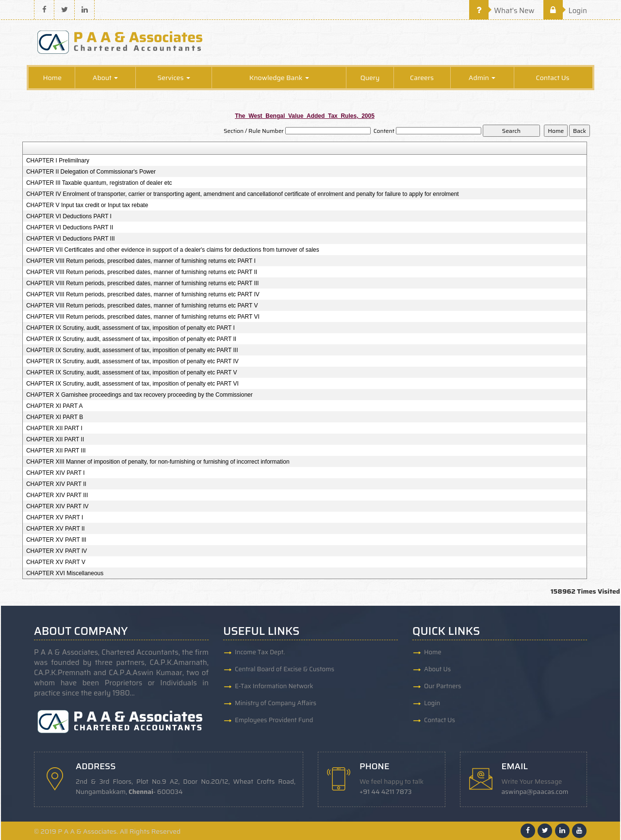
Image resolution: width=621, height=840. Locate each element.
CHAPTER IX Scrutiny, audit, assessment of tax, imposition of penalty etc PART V (132, 372)
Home (52, 78)
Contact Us (553, 78)
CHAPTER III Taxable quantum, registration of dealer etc (99, 183)
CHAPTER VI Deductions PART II (70, 227)
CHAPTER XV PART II (56, 529)
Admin (482, 78)
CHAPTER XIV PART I (56, 473)
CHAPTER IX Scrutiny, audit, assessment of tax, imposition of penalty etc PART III (132, 350)
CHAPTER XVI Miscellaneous (65, 573)
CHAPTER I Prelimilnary (58, 161)
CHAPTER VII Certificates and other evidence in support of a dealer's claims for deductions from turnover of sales (173, 250)
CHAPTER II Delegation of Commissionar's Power (91, 172)
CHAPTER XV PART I (55, 517)
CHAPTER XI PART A (55, 406)
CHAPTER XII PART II (55, 439)
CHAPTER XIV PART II (56, 484)
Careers (422, 78)
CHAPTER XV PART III (56, 540)
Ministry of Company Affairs (276, 703)
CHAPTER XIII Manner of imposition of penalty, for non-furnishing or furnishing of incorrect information (158, 462)
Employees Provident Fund (274, 720)
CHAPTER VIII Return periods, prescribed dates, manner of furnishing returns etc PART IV (143, 294)
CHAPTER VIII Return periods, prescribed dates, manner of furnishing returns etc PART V (142, 306)
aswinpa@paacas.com (535, 792)
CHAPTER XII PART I (54, 428)
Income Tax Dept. (260, 652)
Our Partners (443, 686)
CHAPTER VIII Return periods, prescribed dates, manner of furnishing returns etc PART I (141, 261)
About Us (437, 669)
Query (370, 78)
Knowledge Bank (279, 78)
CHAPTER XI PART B (55, 417)
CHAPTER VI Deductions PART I (69, 216)
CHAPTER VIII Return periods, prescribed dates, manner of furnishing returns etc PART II (142, 272)
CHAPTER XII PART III (56, 451)
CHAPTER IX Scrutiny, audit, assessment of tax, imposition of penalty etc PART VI (132, 384)
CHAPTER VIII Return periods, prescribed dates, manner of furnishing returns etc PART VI (143, 317)
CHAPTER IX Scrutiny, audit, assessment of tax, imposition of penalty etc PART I (131, 328)
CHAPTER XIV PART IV (57, 506)
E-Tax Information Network (274, 686)
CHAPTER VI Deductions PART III (71, 239)
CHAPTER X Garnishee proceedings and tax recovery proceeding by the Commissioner (139, 395)
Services (173, 78)
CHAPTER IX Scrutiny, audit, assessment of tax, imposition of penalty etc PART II (131, 339)
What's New (502, 11)
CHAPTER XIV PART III (57, 495)
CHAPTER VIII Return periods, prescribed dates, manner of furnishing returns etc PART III (143, 283)
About (106, 78)
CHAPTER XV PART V (56, 562)
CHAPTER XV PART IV (57, 551)
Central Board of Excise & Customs (285, 669)
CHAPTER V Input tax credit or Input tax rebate (87, 205)
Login (565, 11)
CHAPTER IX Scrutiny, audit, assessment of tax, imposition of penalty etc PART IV (132, 361)
